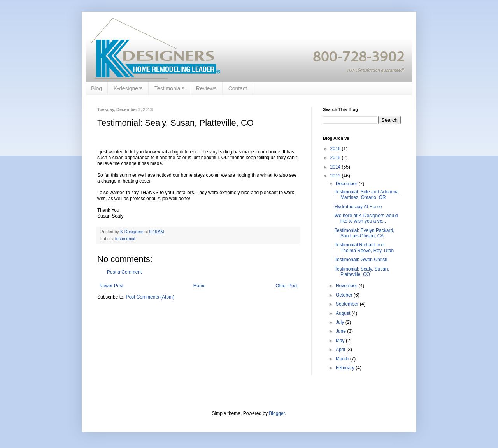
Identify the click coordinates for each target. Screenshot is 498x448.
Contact (238, 88)
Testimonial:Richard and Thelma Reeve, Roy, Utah (364, 248)
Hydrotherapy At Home (358, 207)
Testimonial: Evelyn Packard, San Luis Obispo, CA (364, 233)
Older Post (287, 286)
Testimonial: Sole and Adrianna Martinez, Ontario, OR (367, 195)
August (344, 313)
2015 (336, 158)
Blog (96, 88)
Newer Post (111, 286)
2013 (336, 176)
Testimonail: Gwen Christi (361, 260)
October (345, 295)
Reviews (206, 88)
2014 (336, 167)
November (347, 286)
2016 (336, 149)
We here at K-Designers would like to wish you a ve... (366, 218)
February (346, 368)
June (341, 331)
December (347, 184)
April (341, 350)
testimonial (125, 239)
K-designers (128, 88)
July (341, 322)
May (341, 341)
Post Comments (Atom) (150, 297)
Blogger (277, 413)
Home (200, 286)
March (343, 359)
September (348, 304)
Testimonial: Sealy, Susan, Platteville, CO (362, 272)
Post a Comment (124, 272)
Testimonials (169, 88)
